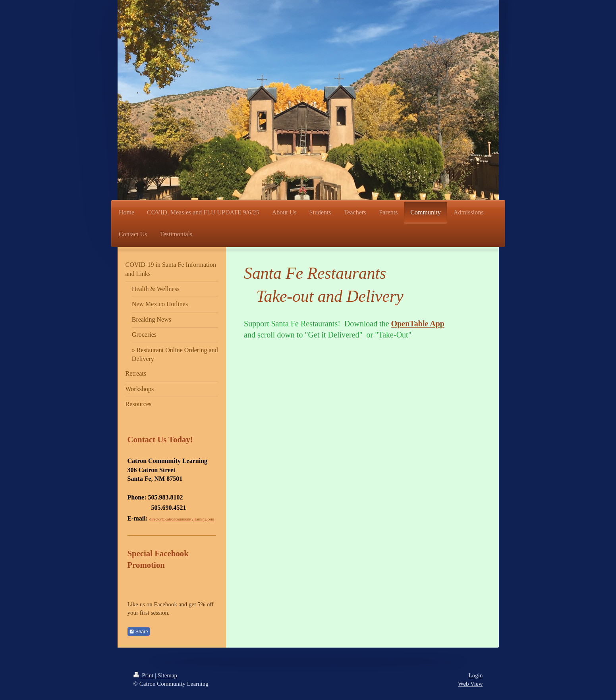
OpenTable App (418, 324)
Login (476, 675)
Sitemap (167, 675)
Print (144, 675)
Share (139, 632)
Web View (470, 684)
